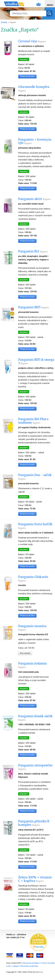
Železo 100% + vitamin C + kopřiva (35, 879)
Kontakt (51, 963)
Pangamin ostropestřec (35, 767)
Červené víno (32, 41)
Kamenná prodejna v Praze (34, 963)
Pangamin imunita (32, 628)
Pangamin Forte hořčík (35, 526)
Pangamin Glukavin (33, 579)
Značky (4, 22)
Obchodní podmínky (29, 966)
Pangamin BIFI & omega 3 (36, 361)
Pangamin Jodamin (33, 665)
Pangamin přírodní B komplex (34, 823)
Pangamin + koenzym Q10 (35, 141)
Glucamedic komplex (34, 88)
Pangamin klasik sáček (35, 718)
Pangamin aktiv (34, 199)
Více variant (25, 653)
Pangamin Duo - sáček (35, 477)
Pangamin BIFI (34, 307)
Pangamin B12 (33, 251)
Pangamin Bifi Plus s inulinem (33, 421)
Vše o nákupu (13, 966)
